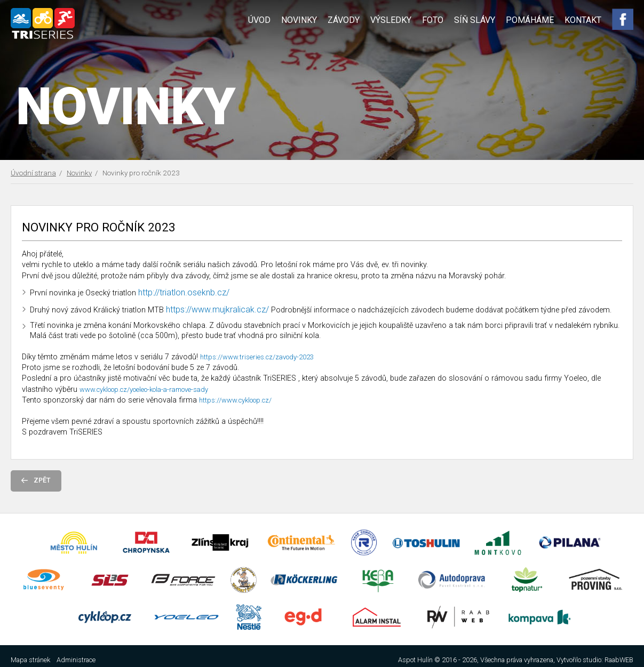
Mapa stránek (30, 660)
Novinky (299, 20)
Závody (344, 20)
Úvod (259, 20)
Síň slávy (475, 20)
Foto (433, 20)
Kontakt (583, 20)
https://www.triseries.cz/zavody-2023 (257, 357)
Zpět (36, 480)
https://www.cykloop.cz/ (235, 400)
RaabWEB (619, 660)
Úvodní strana (33, 173)
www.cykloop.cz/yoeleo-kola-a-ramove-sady (144, 389)
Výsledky (391, 20)
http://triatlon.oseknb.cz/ (184, 292)
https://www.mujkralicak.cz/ (217, 310)
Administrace (76, 660)
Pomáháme (530, 20)
